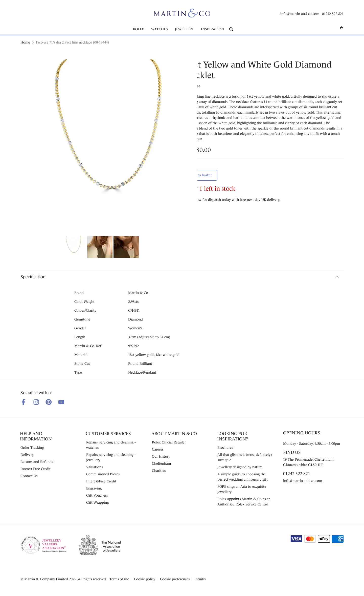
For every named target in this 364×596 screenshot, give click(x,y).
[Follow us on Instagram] (36, 402)
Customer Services (108, 434)
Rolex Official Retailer (169, 442)
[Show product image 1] (74, 248)
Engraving (94, 488)
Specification (33, 277)
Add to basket (201, 175)
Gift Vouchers (97, 495)
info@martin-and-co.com (300, 14)
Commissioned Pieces (103, 474)
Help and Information (36, 436)
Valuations (94, 467)
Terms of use (119, 579)
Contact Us (29, 476)
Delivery (27, 455)
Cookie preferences (175, 579)
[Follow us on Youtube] (61, 402)
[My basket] (342, 28)
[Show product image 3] (126, 248)
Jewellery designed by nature (240, 467)
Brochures (225, 448)
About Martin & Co (174, 434)
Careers (158, 449)
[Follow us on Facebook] (24, 402)
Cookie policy (145, 579)
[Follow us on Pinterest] (49, 402)
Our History (161, 456)
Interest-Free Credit (36, 469)
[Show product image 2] (100, 248)
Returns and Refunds (37, 462)
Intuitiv (200, 579)
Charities (159, 471)
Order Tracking (32, 448)
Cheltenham (161, 463)
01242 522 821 (333, 14)
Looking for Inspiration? (233, 436)
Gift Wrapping (97, 502)
